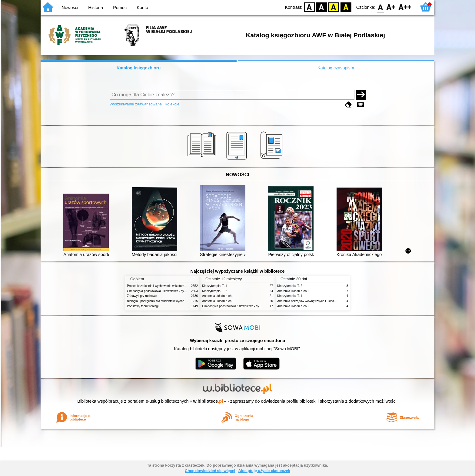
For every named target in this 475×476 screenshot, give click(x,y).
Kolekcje (172, 104)
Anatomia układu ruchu (218, 296)
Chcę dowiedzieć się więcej (210, 471)
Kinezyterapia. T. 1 (215, 286)
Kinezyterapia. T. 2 (215, 291)
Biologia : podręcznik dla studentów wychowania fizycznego (167, 301)
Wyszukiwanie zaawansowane (136, 104)
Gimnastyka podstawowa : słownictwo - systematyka (162, 291)
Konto (142, 8)
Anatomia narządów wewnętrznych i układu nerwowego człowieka (322, 301)
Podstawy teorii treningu (143, 306)
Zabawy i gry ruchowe (142, 296)
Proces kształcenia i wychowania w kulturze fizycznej (163, 286)
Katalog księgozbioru (139, 68)
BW (321, 7)
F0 (380, 7)
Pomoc (120, 8)
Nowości (70, 8)
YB (334, 7)
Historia (96, 8)
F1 (391, 7)
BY (346, 7)
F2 (405, 7)
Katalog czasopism (336, 68)
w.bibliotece (208, 401)
